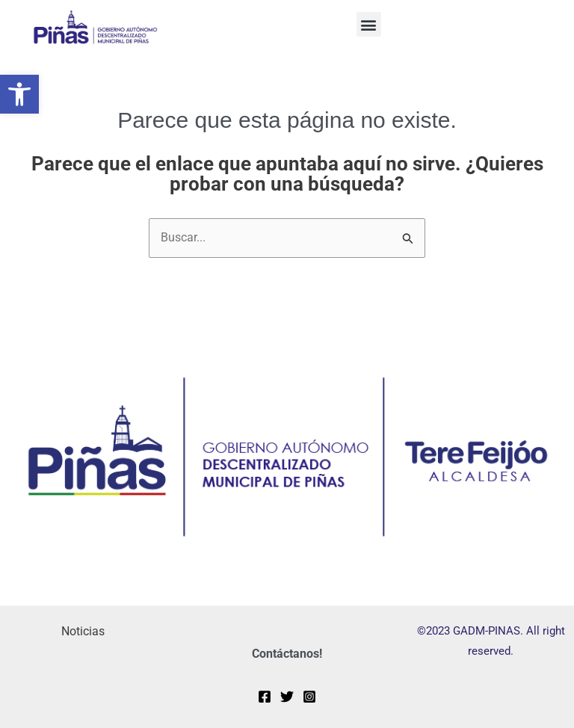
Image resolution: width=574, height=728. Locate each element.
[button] (19, 94)
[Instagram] (309, 697)
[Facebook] (265, 697)
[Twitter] (287, 697)
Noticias (83, 631)
